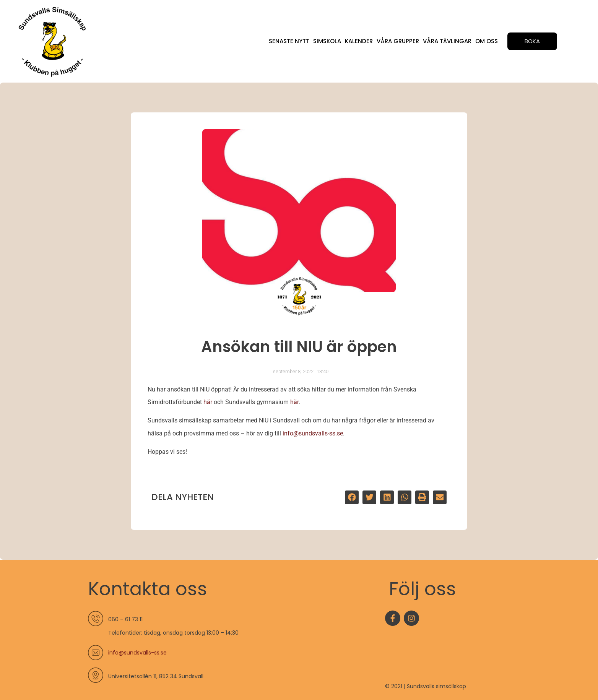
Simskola (327, 41)
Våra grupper (398, 41)
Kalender (359, 41)
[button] (352, 497)
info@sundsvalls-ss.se (313, 433)
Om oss (487, 41)
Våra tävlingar (447, 41)
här (208, 402)
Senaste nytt (289, 41)
